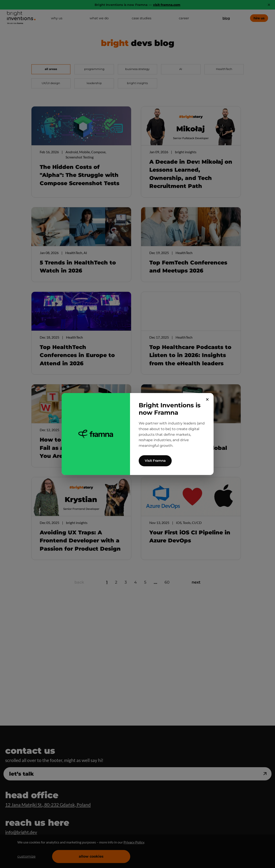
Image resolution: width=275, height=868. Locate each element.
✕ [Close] (207, 400)
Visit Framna (155, 461)
